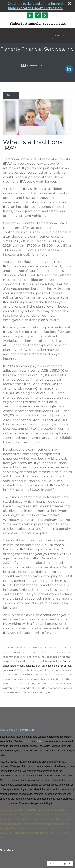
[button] (62, 35)
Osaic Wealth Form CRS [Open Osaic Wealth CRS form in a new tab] (17, 730)
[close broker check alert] (69, 4)
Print (11, 95)
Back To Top (60, 863)
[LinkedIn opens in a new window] (69, 72)
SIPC (40, 741)
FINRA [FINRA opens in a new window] (27, 741)
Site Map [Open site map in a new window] (6, 850)
